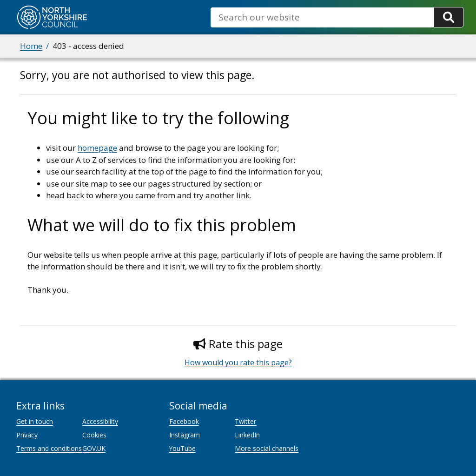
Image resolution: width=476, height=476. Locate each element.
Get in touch (35, 421)
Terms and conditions (49, 448)
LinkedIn (247, 435)
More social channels (267, 448)
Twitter (245, 421)
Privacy (27, 435)
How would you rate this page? (238, 362)
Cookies (94, 435)
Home (31, 46)
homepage (97, 148)
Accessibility (100, 421)
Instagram (185, 435)
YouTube (182, 448)
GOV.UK (94, 448)
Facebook (184, 421)
